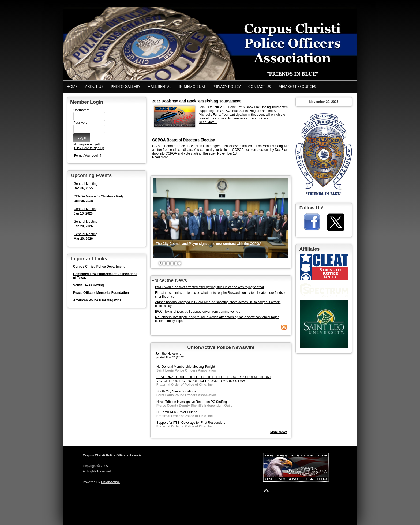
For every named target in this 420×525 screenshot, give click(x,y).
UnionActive (110, 482)
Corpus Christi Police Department (99, 267)
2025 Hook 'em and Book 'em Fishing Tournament (196, 101)
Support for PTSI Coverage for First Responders (191, 423)
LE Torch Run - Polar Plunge (177, 412)
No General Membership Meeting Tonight (186, 367)
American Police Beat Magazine (97, 300)
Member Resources (297, 86)
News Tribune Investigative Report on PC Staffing (192, 402)
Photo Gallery (126, 86)
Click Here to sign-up (89, 148)
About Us (94, 86)
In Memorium (192, 86)
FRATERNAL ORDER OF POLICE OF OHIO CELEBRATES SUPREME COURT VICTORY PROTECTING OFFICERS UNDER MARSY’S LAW (214, 379)
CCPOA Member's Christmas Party (99, 196)
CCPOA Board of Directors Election (184, 140)
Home (72, 86)
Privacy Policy (227, 86)
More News (279, 432)
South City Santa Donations (176, 391)
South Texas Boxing (88, 285)
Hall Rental (160, 86)
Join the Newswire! (169, 354)
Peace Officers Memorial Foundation (101, 293)
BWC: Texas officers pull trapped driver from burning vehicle (198, 312)
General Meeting (86, 184)
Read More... (208, 122)
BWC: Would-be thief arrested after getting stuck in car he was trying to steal (209, 287)
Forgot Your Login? (88, 156)
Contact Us (260, 86)
